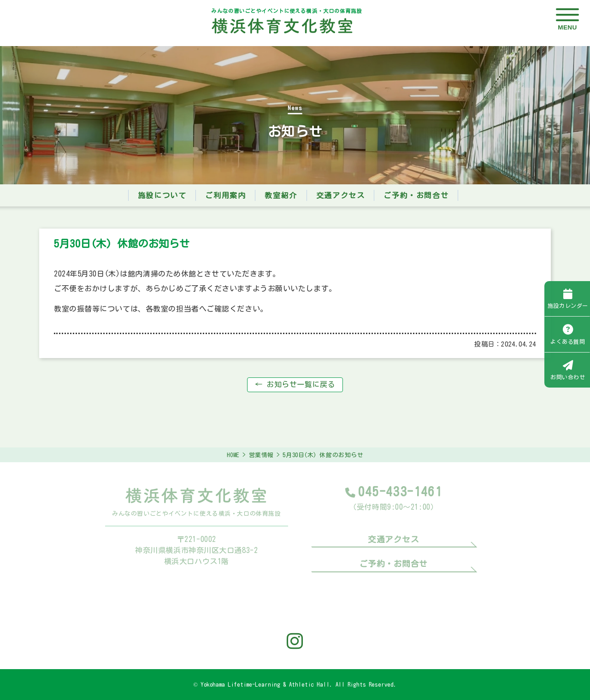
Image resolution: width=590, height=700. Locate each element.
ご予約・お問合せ (416, 195)
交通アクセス (341, 195)
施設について (162, 195)
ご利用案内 (225, 195)
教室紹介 (281, 195)
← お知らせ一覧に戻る (295, 384)
